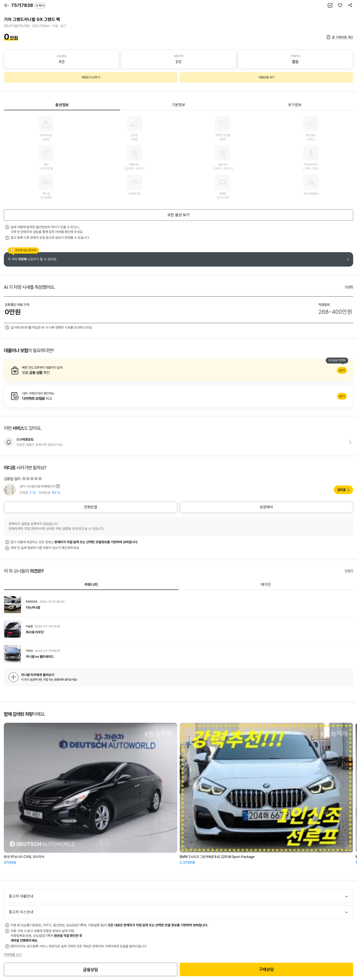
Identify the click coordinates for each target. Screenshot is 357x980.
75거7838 (28, 5)
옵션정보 (62, 105)
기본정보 (178, 105)
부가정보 (295, 105)
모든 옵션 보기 (178, 215)
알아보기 (178, 370)
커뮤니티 (91, 585)
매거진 (266, 585)
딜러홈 (342, 490)
